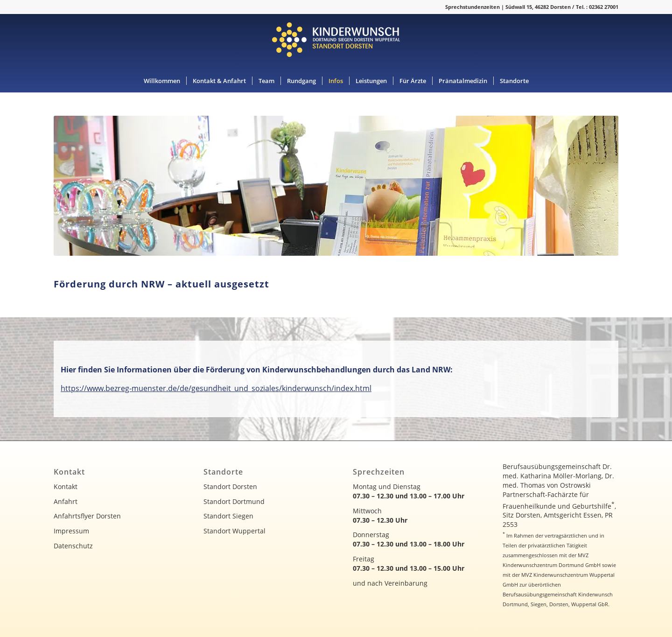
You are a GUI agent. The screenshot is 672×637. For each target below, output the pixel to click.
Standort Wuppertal (234, 531)
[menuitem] (162, 81)
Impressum (71, 531)
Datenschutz (73, 546)
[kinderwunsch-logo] (336, 42)
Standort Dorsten (230, 486)
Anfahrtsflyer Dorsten (87, 516)
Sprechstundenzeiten (472, 7)
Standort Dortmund (234, 501)
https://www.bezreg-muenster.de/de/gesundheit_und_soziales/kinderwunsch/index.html (216, 388)
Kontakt (66, 486)
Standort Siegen (228, 516)
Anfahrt (66, 501)
